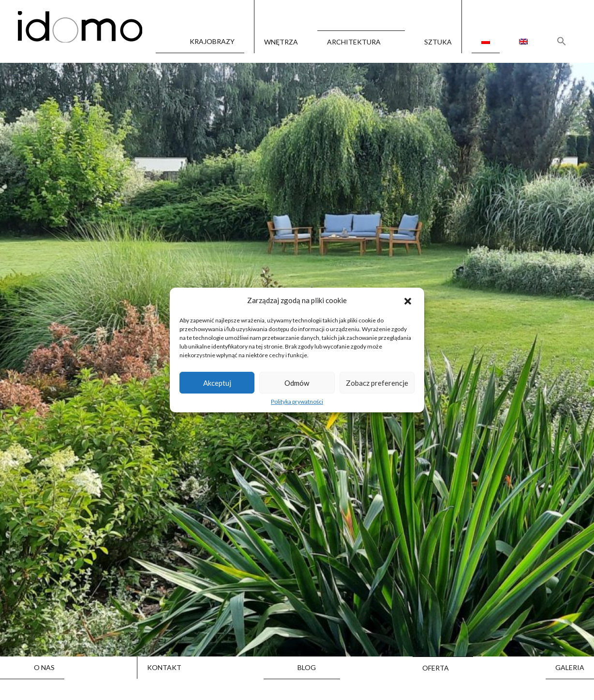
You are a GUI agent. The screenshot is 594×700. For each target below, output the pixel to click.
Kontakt (164, 667)
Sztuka (438, 42)
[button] (409, 301)
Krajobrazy (212, 42)
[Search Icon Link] (562, 41)
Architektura (354, 42)
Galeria (570, 667)
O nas (44, 667)
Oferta (436, 668)
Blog (307, 667)
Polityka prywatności (297, 402)
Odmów (297, 383)
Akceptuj (217, 383)
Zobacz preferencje (377, 383)
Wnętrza (281, 42)
